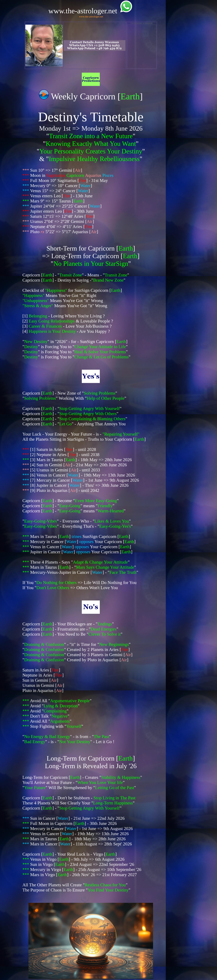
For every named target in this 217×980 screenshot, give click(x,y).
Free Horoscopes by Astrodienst (142, 23)
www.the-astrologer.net (91, 17)
